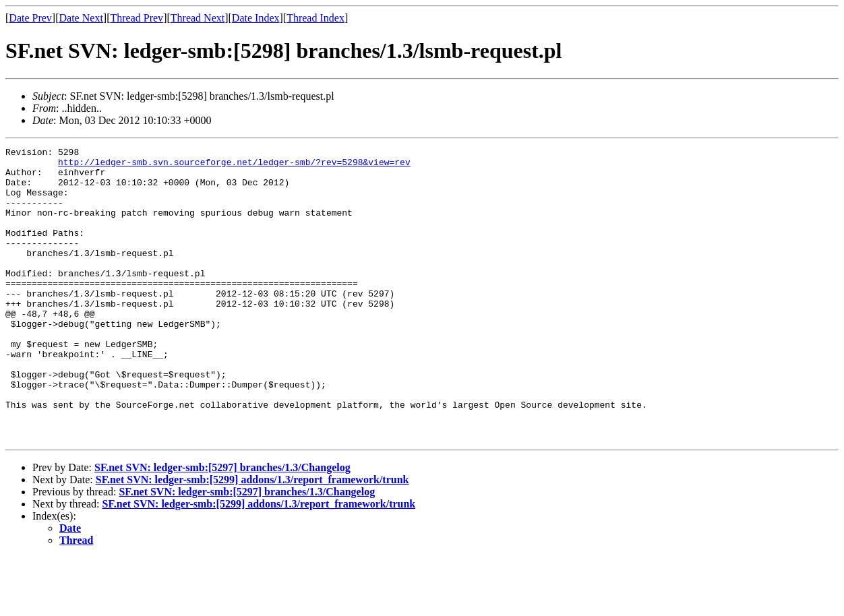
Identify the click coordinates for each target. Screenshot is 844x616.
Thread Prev (137, 18)
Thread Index (315, 18)
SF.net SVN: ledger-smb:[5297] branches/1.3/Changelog (222, 526)
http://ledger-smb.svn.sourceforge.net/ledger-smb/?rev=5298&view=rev (234, 166)
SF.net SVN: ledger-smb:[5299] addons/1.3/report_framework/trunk (252, 538)
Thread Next (198, 18)
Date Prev (30, 18)
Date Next (81, 18)
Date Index (256, 18)
